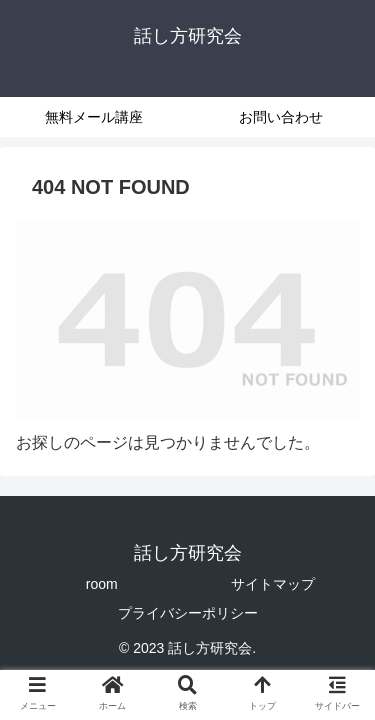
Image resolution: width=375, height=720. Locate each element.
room (102, 584)
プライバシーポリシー (188, 613)
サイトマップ (273, 584)
